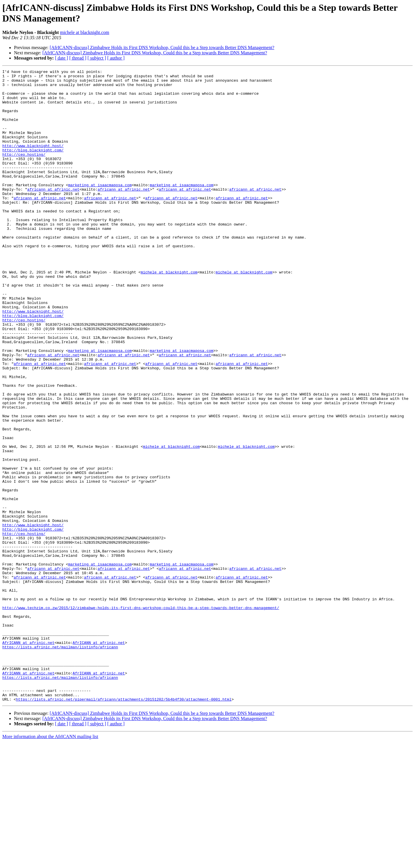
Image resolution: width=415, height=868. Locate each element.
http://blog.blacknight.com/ (33, 167)
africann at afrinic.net (53, 214)
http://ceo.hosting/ (24, 172)
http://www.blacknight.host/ (33, 161)
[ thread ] (78, 58)
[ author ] (116, 58)
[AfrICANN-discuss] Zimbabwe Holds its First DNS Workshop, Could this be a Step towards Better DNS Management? (162, 48)
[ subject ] (97, 58)
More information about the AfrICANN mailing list (50, 863)
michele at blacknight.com (84, 32)
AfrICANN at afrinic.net (28, 758)
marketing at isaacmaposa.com (100, 208)
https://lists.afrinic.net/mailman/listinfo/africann (60, 763)
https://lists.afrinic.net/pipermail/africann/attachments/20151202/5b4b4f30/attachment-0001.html (124, 826)
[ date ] (62, 58)
